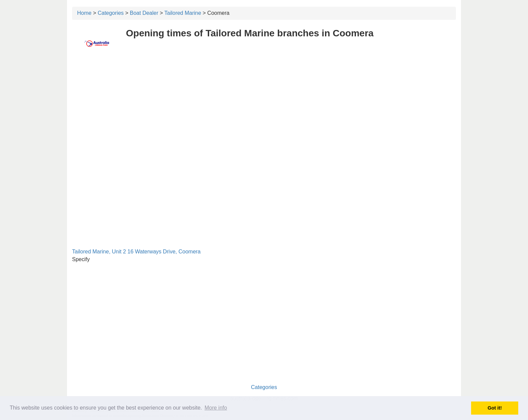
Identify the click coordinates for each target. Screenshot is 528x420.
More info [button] (216, 408)
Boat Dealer (144, 13)
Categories (111, 13)
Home (84, 13)
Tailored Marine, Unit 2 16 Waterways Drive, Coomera (136, 252)
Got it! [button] (495, 408)
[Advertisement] (264, 107)
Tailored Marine (183, 13)
